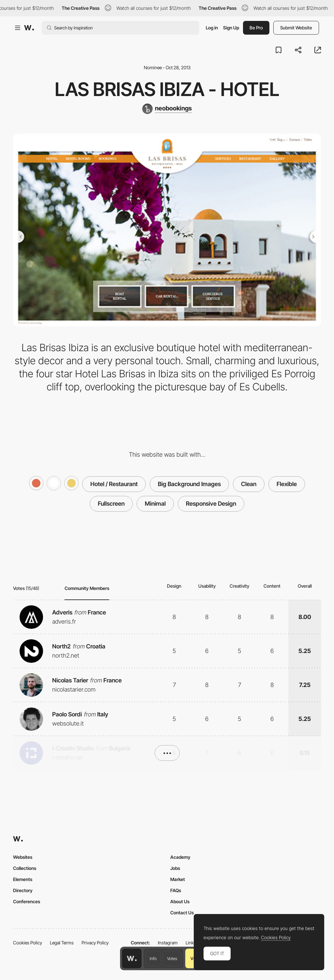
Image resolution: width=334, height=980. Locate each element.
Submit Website (296, 28)
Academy (180, 857)
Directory (23, 890)
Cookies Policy (28, 943)
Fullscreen (111, 504)
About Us (180, 901)
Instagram (168, 943)
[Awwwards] (29, 28)
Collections (25, 868)
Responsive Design (211, 504)
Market (178, 879)
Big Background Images (189, 484)
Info (153, 958)
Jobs (175, 868)
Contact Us (182, 913)
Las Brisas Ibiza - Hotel (167, 89)
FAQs (176, 890)
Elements (23, 879)
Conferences (27, 901)
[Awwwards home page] (132, 958)
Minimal (155, 504)
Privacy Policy (95, 943)
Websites (23, 857)
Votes (172, 958)
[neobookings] (167, 109)
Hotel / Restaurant (114, 484)
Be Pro (256, 28)
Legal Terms (62, 943)
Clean (249, 484)
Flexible (287, 484)
